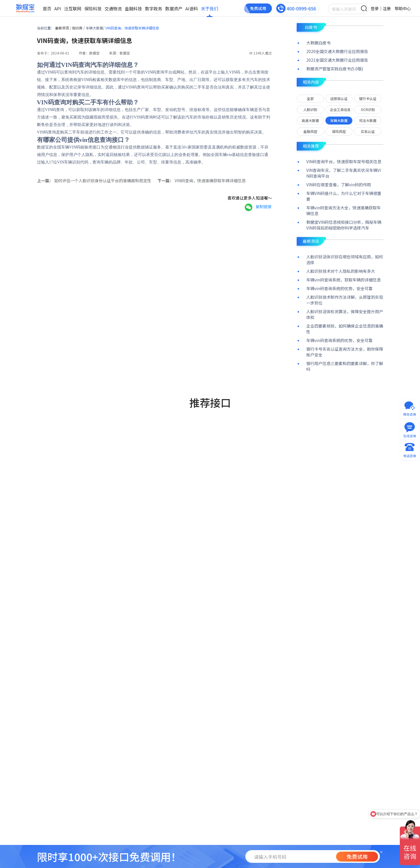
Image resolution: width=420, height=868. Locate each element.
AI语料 (192, 9)
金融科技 (133, 9)
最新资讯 (62, 28)
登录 (375, 8)
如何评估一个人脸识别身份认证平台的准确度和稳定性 (103, 181)
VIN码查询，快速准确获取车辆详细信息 (210, 181)
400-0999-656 (301, 8)
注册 (387, 8)
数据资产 (174, 9)
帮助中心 (403, 8)
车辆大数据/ (96, 28)
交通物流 (113, 9)
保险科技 (93, 9)
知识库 (78, 28)
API (58, 9)
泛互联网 (73, 9)
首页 (47, 9)
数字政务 (154, 9)
